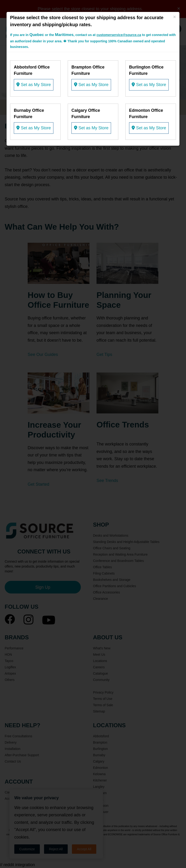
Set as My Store (34, 85)
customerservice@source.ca (119, 35)
